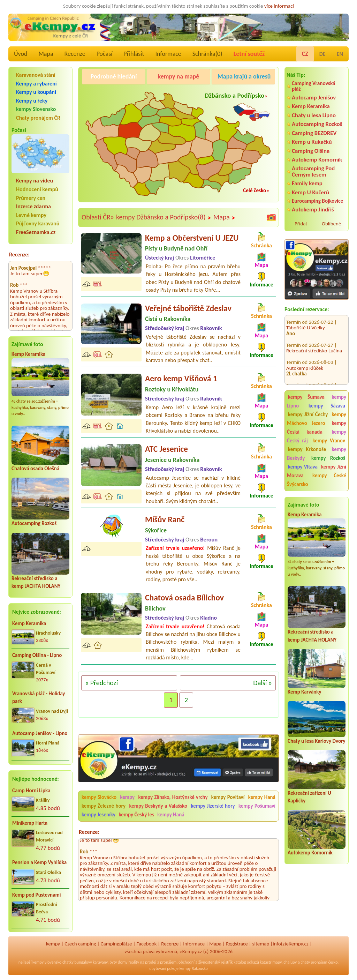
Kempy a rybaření (36, 84)
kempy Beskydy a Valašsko (158, 806)
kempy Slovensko (36, 109)
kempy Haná (262, 797)
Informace (168, 54)
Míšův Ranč (165, 519)
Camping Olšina (311, 151)
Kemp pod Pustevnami (36, 895)
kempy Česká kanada (317, 428)
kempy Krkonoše (307, 449)
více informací (279, 6)
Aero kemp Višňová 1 (181, 378)
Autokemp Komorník (317, 160)
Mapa (46, 54)
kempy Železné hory (104, 806)
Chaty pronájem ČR (38, 118)
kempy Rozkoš (328, 458)
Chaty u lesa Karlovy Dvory (317, 741)
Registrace (237, 944)
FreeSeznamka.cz (36, 232)
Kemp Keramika (28, 354)
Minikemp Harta (30, 823)
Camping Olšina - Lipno (37, 655)
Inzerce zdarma (33, 206)
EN (340, 54)
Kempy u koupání (36, 92)
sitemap (261, 944)
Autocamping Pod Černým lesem (313, 171)
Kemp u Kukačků (312, 142)
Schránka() (207, 54)
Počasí (105, 54)
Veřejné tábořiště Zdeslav (188, 308)
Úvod (21, 54)
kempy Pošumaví (257, 806)
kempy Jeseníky (98, 815)
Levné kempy (31, 215)
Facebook (146, 944)
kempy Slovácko (99, 797)
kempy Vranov (329, 441)
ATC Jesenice (166, 449)
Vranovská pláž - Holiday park (39, 698)
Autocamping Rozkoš (34, 523)
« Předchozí (101, 683)
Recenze (75, 54)
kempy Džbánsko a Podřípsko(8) (164, 217)
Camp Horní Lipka (31, 791)
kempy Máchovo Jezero (317, 419)
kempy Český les (136, 815)
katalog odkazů (246, 962)
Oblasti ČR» (98, 217)
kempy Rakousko (194, 968)
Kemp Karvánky (305, 692)
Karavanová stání (36, 75)
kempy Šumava (306, 397)
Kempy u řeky (32, 101)
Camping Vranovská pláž (314, 86)
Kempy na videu (35, 181)
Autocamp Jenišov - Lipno (40, 733)
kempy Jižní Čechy (308, 414)
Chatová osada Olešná (35, 469)
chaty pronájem (314, 962)
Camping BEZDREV (314, 133)
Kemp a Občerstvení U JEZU (192, 238)
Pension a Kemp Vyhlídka (39, 862)
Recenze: (19, 255)
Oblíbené (331, 224)
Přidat (301, 224)
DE (322, 54)
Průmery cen (31, 198)
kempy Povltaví (228, 797)
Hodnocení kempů (37, 189)
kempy (128, 797)
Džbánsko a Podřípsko (234, 95)
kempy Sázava (327, 406)
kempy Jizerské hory (213, 806)
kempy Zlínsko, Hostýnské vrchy (173, 797)
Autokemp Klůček (305, 360)
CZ (305, 54)
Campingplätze (116, 944)
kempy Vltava (303, 467)
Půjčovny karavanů (38, 223)
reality (134, 962)
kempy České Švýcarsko (317, 480)
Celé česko (255, 190)
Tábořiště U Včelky (306, 320)
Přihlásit (134, 54)
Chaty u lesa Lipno (314, 115)
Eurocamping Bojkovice (317, 201)
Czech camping (80, 944)
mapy (277, 962)
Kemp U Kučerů (310, 192)
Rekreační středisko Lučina (314, 343)
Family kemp (307, 183)
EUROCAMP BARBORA (310, 383)
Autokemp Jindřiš (313, 210)
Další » (263, 683)
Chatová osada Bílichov (184, 597)
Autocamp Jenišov (314, 98)
